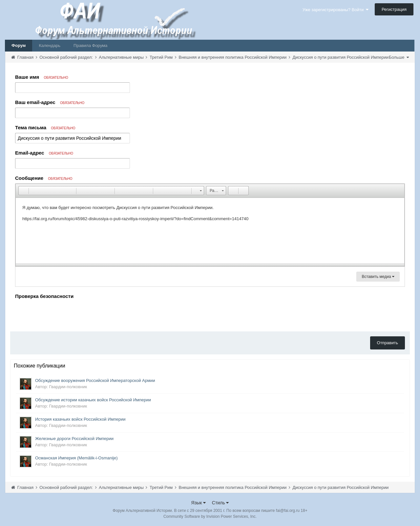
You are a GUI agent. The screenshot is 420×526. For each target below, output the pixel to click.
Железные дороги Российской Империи (74, 439)
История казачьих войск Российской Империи (80, 419)
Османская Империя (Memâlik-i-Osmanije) (76, 458)
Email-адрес (44, 153)
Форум (19, 45)
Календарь (50, 45)
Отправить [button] (388, 343)
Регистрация (394, 9)
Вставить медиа (378, 277)
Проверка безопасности (44, 296)
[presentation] (65, 314)
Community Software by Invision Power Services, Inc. (210, 516)
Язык (199, 503)
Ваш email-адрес (50, 102)
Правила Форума (90, 45)
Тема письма (45, 127)
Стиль (220, 503)
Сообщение (44, 178)
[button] (23, 191)
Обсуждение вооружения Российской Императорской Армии (95, 380)
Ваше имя (42, 77)
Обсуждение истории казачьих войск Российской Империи (93, 400)
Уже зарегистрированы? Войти (336, 10)
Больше (399, 57)
